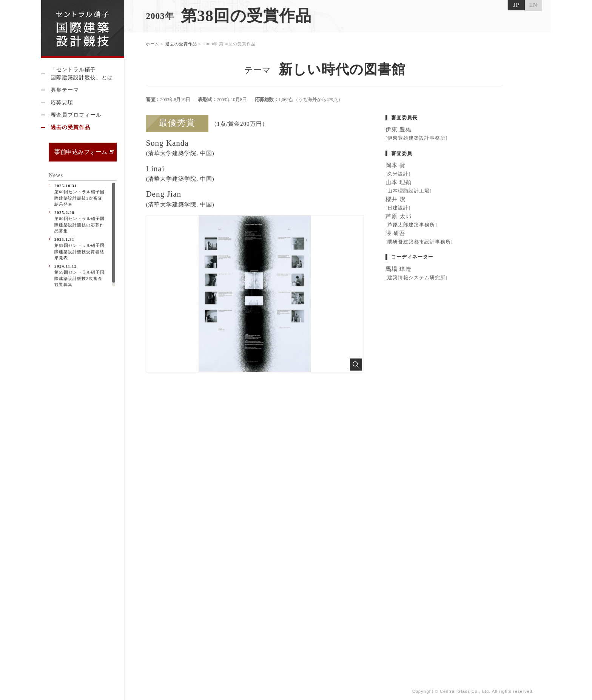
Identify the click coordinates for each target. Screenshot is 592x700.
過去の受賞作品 (70, 127)
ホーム (153, 45)
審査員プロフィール (76, 115)
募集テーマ (65, 90)
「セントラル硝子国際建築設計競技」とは (82, 74)
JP (516, 5)
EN (533, 5)
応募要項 (62, 102)
